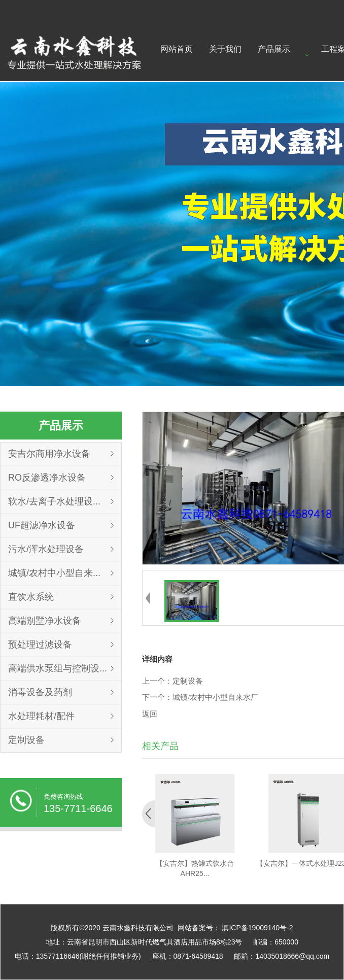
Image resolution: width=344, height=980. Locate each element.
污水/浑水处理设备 (46, 549)
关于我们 (225, 49)
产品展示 (274, 49)
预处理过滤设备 (40, 645)
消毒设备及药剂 (40, 692)
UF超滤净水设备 (42, 525)
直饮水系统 (31, 597)
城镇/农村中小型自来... (54, 573)
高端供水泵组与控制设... (58, 668)
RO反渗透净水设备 (47, 478)
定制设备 (26, 740)
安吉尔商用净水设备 (49, 454)
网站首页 (177, 49)
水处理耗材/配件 (41, 716)
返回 (150, 714)
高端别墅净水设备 (45, 621)
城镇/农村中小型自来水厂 (215, 697)
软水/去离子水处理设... (54, 501)
